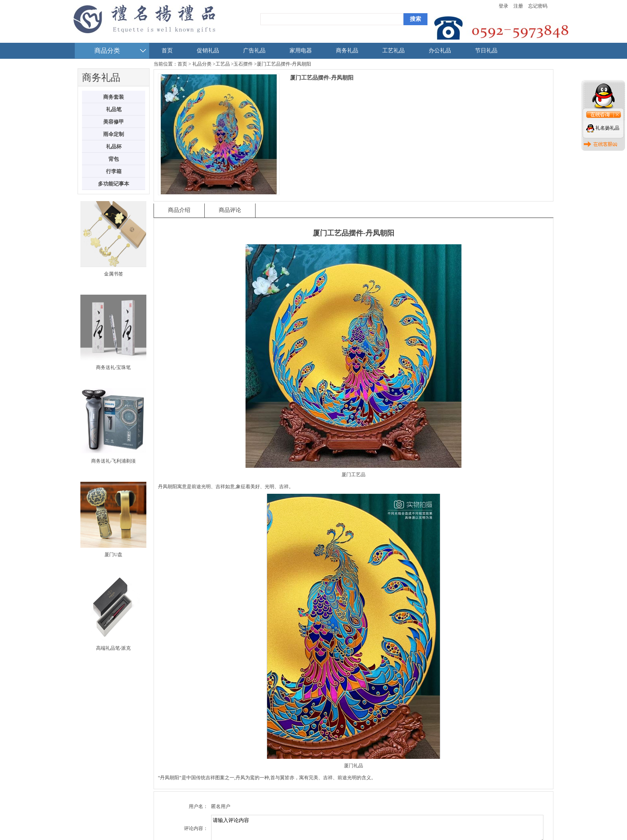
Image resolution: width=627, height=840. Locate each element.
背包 (114, 159)
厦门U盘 (113, 555)
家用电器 (301, 51)
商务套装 (114, 97)
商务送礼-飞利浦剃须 (114, 461)
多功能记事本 (114, 184)
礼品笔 (114, 109)
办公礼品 (440, 51)
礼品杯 (114, 147)
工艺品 (223, 64)
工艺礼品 (393, 51)
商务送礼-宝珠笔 (114, 367)
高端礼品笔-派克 (114, 648)
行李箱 (114, 171)
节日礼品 (486, 51)
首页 (167, 51)
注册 (518, 6)
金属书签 (114, 274)
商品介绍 (179, 210)
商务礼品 (347, 51)
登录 (503, 6)
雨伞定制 (114, 134)
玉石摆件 (243, 64)
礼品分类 (202, 64)
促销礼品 (208, 51)
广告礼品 (254, 51)
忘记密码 (538, 6)
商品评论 (230, 210)
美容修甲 (114, 122)
